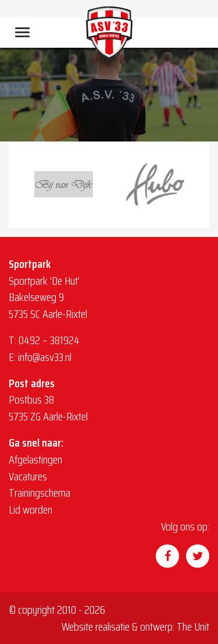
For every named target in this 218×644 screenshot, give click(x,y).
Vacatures (28, 476)
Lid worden (31, 509)
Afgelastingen (35, 459)
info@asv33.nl (45, 357)
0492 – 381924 (49, 340)
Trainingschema (40, 493)
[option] (64, 185)
